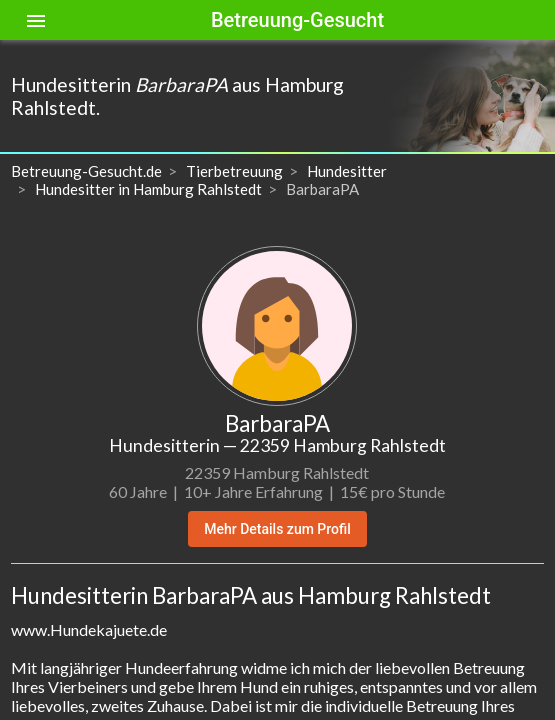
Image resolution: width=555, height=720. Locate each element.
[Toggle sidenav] (36, 20)
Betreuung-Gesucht (297, 20)
